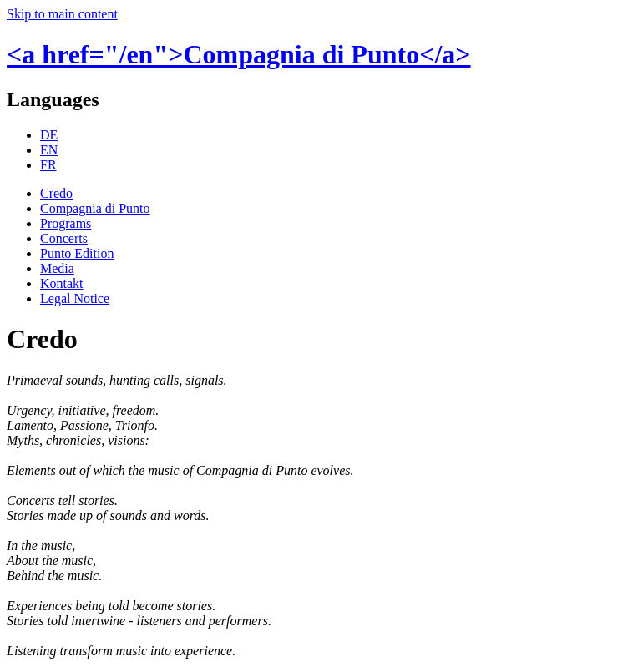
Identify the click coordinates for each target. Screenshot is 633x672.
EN (49, 150)
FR (48, 165)
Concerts (64, 238)
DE (49, 135)
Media (57, 268)
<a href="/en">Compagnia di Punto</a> (239, 54)
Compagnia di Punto (95, 208)
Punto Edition (77, 253)
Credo (56, 193)
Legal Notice (75, 298)
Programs (66, 223)
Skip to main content (62, 14)
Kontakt (62, 283)
